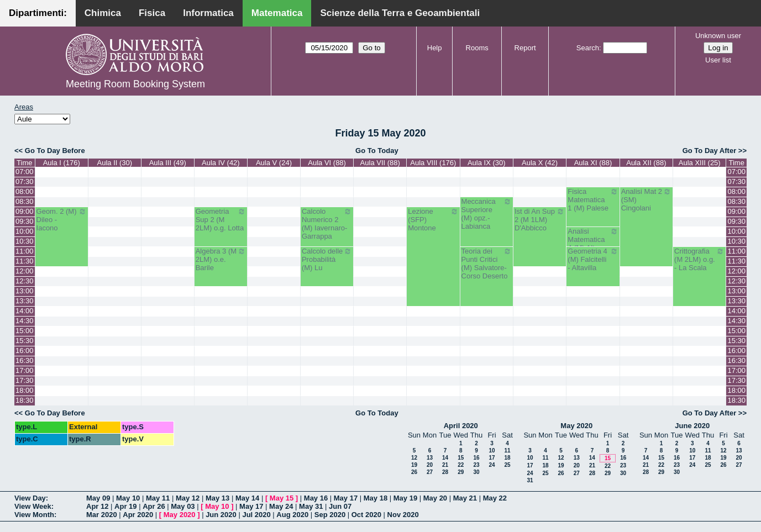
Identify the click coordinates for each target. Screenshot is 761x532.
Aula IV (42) (221, 163)
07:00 (25, 172)
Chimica (103, 13)
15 (461, 458)
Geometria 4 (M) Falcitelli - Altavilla (593, 259)
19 (414, 465)
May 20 (435, 498)
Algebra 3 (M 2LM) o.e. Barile (221, 259)
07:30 (25, 181)
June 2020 (692, 426)
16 (476, 458)
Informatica (208, 13)
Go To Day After (710, 151)
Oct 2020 (366, 515)
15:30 (25, 341)
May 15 (282, 498)
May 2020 (576, 426)
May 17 (346, 498)
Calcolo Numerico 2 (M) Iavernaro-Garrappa (327, 224)
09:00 (25, 211)
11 (507, 451)
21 (445, 465)
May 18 (376, 498)
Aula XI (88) (593, 163)
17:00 (25, 370)
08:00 (25, 191)
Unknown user (718, 36)
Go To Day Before (55, 151)
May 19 (405, 498)
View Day (30, 498)
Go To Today (377, 151)
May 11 (158, 498)
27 (430, 472)
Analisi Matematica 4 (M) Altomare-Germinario (593, 244)
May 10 (128, 498)
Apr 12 (97, 506)
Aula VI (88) (327, 163)
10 (492, 451)
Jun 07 (340, 506)
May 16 (316, 498)
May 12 (188, 498)
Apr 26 (154, 506)
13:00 (25, 291)
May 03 (183, 506)
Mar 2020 (102, 515)
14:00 (25, 311)
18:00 (25, 390)
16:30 (25, 360)
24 (492, 465)
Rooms (477, 48)
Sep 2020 (330, 515)
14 (445, 458)
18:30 (25, 400)
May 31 (311, 506)
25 (507, 465)
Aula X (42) (540, 163)
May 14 (247, 498)
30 (476, 472)
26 (414, 472)
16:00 (25, 351)
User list (718, 60)
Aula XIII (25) (700, 163)
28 (445, 472)
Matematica (277, 13)
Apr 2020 (138, 515)
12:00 (25, 271)
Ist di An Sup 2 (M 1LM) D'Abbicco (540, 220)
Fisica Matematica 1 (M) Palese (593, 200)
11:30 (25, 261)
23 (476, 465)
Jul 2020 (256, 515)
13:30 (25, 301)
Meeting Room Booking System (135, 84)
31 (530, 480)
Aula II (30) (115, 163)
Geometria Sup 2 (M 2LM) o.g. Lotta (221, 220)
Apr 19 (125, 506)
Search (588, 48)
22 (461, 465)
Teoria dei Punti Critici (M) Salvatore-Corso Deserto (487, 264)
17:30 (25, 380)
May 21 (465, 498)
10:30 (25, 241)
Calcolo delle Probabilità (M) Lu (327, 259)
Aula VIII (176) (433, 163)
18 (507, 458)
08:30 (25, 201)
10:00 (25, 231)
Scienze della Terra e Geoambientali (400, 13)
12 (414, 458)
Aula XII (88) (646, 163)
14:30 (25, 321)
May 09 (98, 498)
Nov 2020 (403, 515)
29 (461, 472)
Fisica (152, 13)
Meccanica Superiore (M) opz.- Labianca (487, 214)
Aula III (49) (168, 163)
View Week (33, 506)
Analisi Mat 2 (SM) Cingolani (646, 200)
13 (430, 458)
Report (525, 48)
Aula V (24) (274, 163)
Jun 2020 (221, 515)
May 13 (217, 498)
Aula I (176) (62, 163)
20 (430, 465)
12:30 (25, 281)
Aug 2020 (292, 515)
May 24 (281, 506)
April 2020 (461, 426)
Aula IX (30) (487, 163)
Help (435, 48)
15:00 (25, 331)
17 (492, 458)
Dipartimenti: (38, 13)
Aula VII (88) (380, 163)
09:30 (25, 221)
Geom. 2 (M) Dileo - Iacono (62, 220)
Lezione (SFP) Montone (433, 220)
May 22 (495, 498)
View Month (34, 515)
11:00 (25, 251)
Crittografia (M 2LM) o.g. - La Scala (699, 259)
